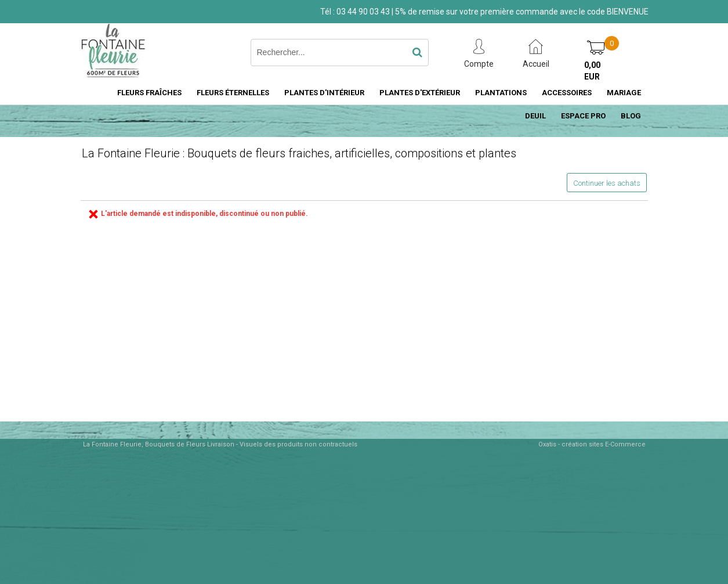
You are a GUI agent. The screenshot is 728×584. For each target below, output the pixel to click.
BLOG (631, 116)
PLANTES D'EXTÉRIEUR (420, 93)
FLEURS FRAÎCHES (149, 93)
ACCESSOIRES (567, 93)
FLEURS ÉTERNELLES (233, 93)
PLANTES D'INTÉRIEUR (324, 93)
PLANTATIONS (501, 93)
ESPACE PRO (583, 116)
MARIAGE (624, 93)
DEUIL (535, 116)
